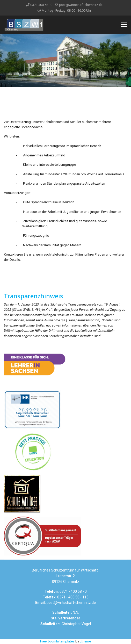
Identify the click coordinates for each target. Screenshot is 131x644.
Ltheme (85, 641)
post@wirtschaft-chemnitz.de (81, 5)
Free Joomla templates (57, 641)
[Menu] (124, 25)
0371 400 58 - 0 (41, 5)
